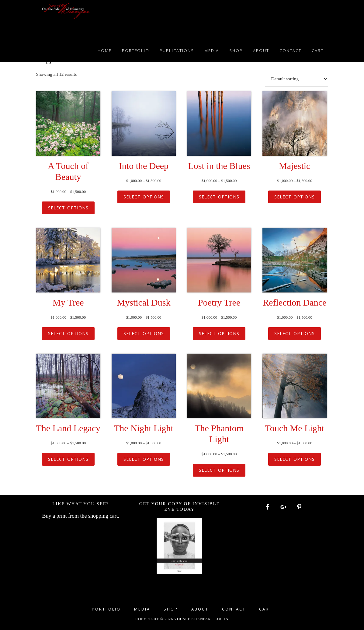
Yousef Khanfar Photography (66, 18)
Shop (171, 609)
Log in (221, 619)
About (200, 609)
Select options (68, 208)
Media (142, 609)
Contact (234, 609)
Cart (266, 609)
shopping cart (103, 516)
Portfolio (106, 609)
